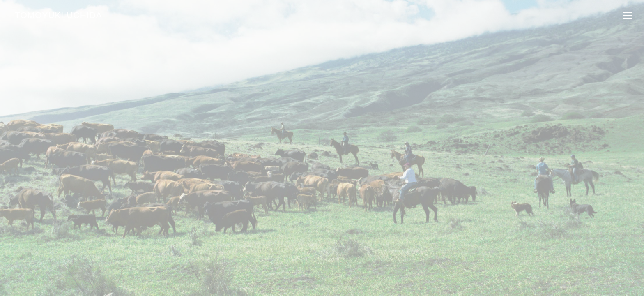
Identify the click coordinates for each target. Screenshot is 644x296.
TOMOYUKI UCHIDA (59, 15)
